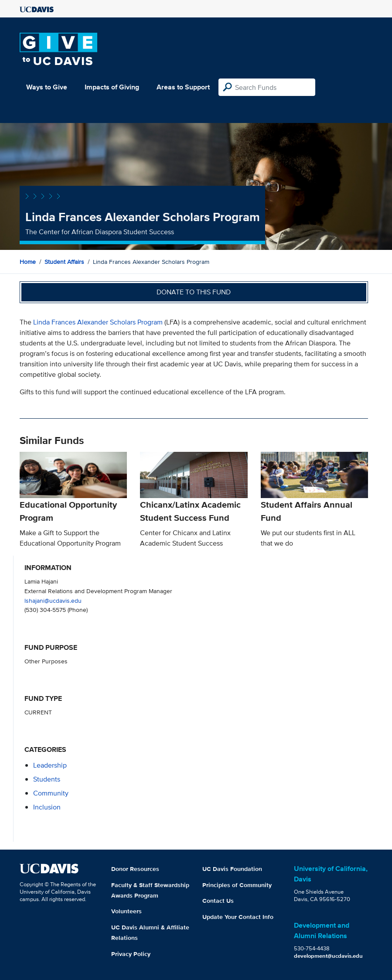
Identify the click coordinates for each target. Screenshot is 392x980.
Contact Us (218, 901)
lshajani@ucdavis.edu (53, 600)
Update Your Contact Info (238, 917)
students (47, 779)
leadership (50, 765)
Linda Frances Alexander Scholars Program (98, 322)
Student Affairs (64, 262)
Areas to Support (183, 87)
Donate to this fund (194, 292)
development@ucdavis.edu (328, 956)
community (51, 793)
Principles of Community (237, 885)
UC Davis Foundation (232, 869)
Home (28, 262)
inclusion (47, 807)
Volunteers (126, 911)
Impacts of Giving (112, 87)
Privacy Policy (131, 954)
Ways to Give (47, 87)
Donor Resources (135, 869)
